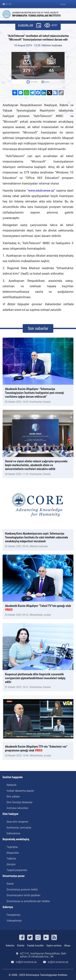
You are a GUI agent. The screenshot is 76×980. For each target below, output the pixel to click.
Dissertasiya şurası (14, 876)
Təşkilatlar (12, 847)
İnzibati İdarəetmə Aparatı (20, 791)
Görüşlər (11, 864)
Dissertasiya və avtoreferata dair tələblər (28, 901)
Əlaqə (67, 946)
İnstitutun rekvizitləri (17, 808)
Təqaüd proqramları (17, 870)
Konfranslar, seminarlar (19, 828)
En (7, 4)
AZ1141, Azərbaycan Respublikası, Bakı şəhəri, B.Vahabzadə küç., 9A (43, 955)
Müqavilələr (13, 853)
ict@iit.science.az (26, 962)
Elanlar (10, 884)
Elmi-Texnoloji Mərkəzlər (20, 802)
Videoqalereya (14, 921)
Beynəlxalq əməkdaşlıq (16, 839)
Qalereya (8, 907)
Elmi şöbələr (13, 796)
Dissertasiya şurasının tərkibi (22, 889)
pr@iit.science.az (58, 962)
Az (4, 4)
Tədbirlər (11, 859)
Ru (10, 4)
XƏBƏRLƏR (25, 26)
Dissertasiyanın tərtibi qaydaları (24, 895)
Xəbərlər (10, 946)
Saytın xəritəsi (54, 946)
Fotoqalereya (13, 915)
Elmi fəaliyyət (10, 814)
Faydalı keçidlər (35, 946)
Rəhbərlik (12, 785)
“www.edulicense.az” (41, 191)
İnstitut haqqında (13, 777)
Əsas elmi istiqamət (17, 822)
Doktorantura (13, 833)
